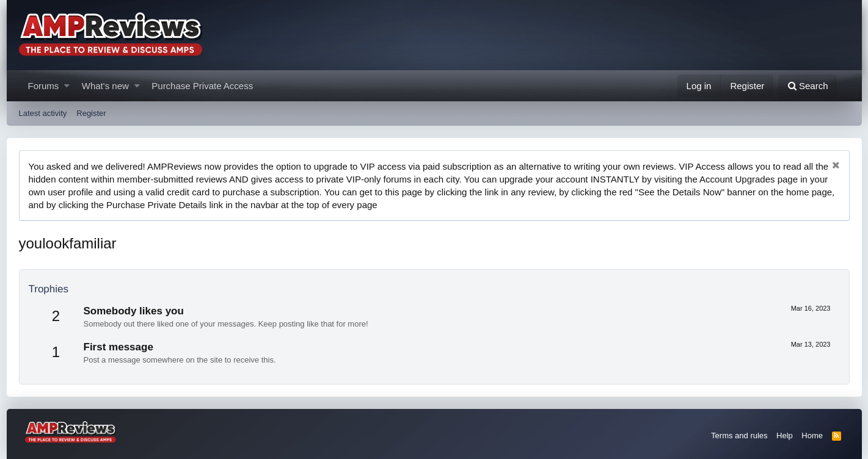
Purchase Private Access (202, 86)
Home (812, 436)
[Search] (808, 86)
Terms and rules (739, 436)
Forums (44, 86)
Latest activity (43, 113)
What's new (105, 86)
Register (91, 113)
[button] (67, 86)
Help (785, 436)
